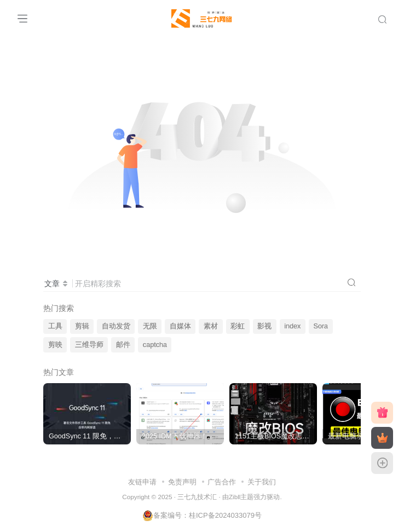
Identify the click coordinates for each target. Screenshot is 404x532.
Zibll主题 (241, 497)
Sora (321, 326)
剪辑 (82, 326)
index (292, 326)
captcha (155, 345)
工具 (55, 326)
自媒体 (180, 326)
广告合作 (222, 482)
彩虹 (238, 326)
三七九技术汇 (197, 497)
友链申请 (142, 482)
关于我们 (262, 482)
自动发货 (116, 326)
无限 (150, 326)
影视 (264, 326)
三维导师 (89, 345)
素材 (211, 326)
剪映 (55, 345)
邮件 (123, 345)
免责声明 (182, 482)
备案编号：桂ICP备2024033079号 (202, 515)
